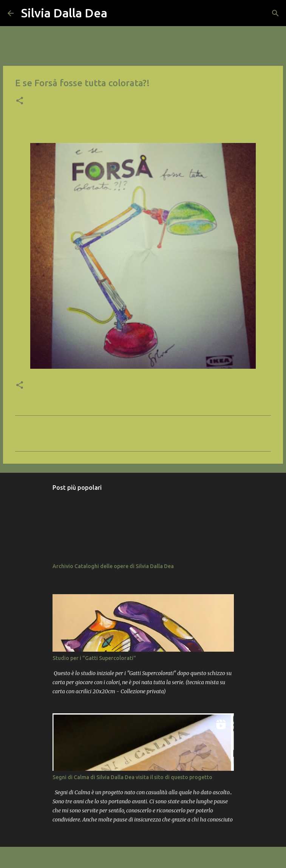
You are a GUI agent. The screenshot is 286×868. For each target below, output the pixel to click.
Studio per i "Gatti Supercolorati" (94, 658)
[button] (20, 101)
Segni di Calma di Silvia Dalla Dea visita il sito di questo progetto (132, 777)
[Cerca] (118, 13)
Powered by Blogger (143, 857)
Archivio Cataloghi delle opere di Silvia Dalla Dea (113, 566)
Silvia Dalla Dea (64, 13)
